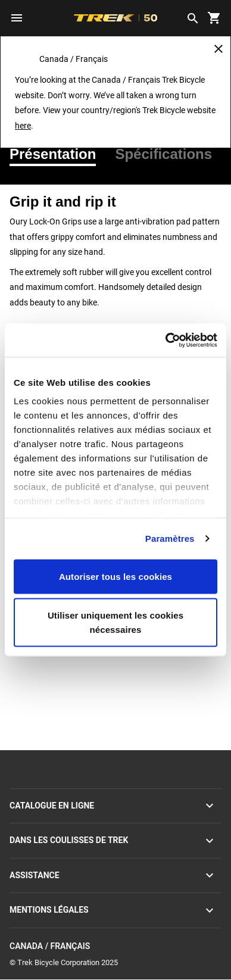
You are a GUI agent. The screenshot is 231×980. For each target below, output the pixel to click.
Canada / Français (115, 946)
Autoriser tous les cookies (115, 576)
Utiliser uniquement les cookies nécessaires (115, 622)
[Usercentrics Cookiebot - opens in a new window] (166, 341)
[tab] (57, 154)
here (23, 126)
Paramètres (170, 539)
